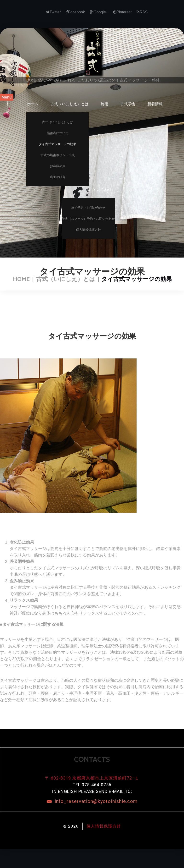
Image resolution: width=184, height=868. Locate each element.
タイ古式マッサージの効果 (57, 144)
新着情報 (155, 104)
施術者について (58, 133)
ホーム (33, 104)
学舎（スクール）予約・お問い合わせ (88, 219)
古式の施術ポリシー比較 (58, 155)
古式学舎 (128, 104)
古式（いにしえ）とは (69, 104)
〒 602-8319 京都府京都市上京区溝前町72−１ (92, 778)
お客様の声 (58, 166)
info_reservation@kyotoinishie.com (96, 801)
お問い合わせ (100, 190)
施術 (104, 104)
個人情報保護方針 (88, 230)
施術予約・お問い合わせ (88, 208)
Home (21, 279)
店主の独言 (58, 177)
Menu (7, 97)
